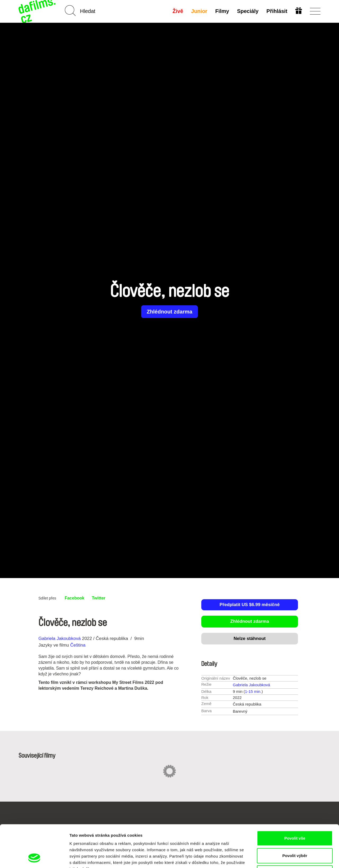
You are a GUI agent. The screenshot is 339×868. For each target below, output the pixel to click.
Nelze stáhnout (250, 638)
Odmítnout (295, 833)
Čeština (78, 645)
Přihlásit (277, 11)
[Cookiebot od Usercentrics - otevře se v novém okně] (34, 858)
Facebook (75, 598)
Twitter (99, 598)
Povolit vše (295, 799)
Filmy (222, 11)
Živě (178, 11)
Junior (199, 11)
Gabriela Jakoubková (60, 638)
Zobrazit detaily (280, 858)
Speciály (248, 11)
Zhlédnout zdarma (169, 312)
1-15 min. (253, 691)
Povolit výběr (295, 816)
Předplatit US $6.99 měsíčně (250, 605)
